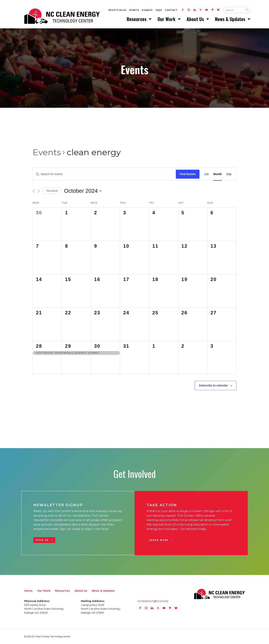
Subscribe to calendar (213, 385)
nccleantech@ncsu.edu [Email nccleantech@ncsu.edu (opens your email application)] (153, 601)
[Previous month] (34, 191)
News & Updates (231, 19)
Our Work (167, 19)
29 (68, 346)
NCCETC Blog (118, 10)
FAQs (159, 10)
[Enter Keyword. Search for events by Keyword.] (104, 174)
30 (97, 346)
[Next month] (39, 191)
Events (134, 10)
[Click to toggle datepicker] (83, 191)
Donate (147, 10)
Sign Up (42, 540)
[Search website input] (234, 10)
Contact (171, 10)
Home (28, 591)
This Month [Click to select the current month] (52, 191)
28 (39, 346)
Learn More (159, 540)
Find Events (188, 174)
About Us (196, 19)
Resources (137, 19)
